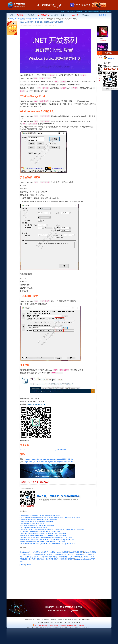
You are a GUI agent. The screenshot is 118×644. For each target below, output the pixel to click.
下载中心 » (65, 15)
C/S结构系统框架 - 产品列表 (63, 554)
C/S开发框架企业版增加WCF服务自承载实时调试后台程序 (40, 516)
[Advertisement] (43, 582)
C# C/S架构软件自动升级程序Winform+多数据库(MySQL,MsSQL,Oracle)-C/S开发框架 (50, 518)
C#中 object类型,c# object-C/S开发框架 (33, 528)
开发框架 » (21, 15)
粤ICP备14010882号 (86, 619)
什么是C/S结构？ (26, 552)
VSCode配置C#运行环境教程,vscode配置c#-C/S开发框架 (40, 532)
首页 (11, 15)
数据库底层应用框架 (67, 559)
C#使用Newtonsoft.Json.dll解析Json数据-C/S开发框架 (39, 520)
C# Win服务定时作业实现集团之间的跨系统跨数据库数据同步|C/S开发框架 (46, 538)
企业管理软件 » (43, 15)
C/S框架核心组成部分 (41, 552)
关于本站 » (85, 15)
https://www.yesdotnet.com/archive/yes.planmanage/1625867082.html (45, 450)
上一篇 (23, 565)
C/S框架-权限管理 (76, 552)
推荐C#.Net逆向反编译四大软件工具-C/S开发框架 (37, 526)
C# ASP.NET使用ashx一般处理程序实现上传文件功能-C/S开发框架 (43, 534)
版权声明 (68, 619)
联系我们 (54, 619)
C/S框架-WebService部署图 (59, 552)
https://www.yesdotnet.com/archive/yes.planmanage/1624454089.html (49, 459)
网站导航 (21, 19)
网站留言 (61, 619)
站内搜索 (75, 15)
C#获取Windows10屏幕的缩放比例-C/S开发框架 (36, 522)
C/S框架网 (13, 19)
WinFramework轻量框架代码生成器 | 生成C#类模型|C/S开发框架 (42, 542)
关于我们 (47, 619)
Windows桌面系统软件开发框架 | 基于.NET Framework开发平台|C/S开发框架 (47, 540)
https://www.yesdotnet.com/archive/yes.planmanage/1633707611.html (49, 462)
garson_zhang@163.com (36, 404)
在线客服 (109, 58)
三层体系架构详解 (30, 557)
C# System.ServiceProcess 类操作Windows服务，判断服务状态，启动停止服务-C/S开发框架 (52, 530)
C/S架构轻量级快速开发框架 (47, 557)
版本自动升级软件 (52, 559)
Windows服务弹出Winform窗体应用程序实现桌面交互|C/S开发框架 (43, 536)
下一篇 (29, 565)
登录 (100, 15)
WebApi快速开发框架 (81, 557)
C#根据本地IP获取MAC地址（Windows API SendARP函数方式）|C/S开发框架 (47, 544)
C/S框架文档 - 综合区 (33, 19)
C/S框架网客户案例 (65, 557)
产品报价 (75, 619)
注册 (105, 15)
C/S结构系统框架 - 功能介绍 (42, 554)
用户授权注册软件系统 (37, 559)
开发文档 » (32, 15)
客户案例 (54, 15)
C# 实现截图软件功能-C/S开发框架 (32, 524)
